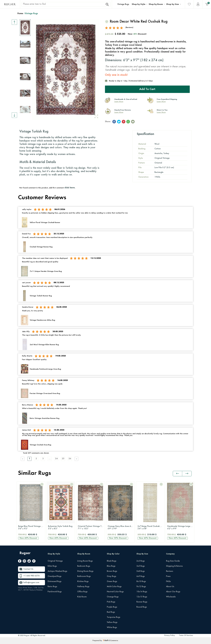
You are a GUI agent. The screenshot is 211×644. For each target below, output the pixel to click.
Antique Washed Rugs (57, 571)
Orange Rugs (113, 597)
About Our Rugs (173, 592)
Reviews (170, 571)
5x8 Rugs (141, 571)
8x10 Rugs (141, 581)
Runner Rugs (142, 602)
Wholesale (171, 597)
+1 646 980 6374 (31, 576)
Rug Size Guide (173, 561)
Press (168, 576)
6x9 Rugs (141, 576)
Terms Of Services (186, 636)
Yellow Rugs (112, 622)
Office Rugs (82, 592)
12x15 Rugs (142, 597)
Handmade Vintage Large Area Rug (181, 528)
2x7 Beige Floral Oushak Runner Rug (151, 528)
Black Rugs (112, 561)
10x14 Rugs (142, 592)
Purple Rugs (112, 607)
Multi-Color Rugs (114, 587)
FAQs (168, 581)
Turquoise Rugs (114, 617)
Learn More (119, 102)
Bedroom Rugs (84, 566)
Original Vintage (55, 561)
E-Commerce (114, 641)
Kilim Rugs (52, 566)
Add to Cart (147, 89)
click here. (70, 188)
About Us (170, 587)
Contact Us (28, 569)
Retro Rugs (52, 587)
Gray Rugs (111, 576)
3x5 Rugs (141, 566)
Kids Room (82, 597)
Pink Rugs (111, 602)
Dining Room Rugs (85, 571)
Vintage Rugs (123, 4)
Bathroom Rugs (84, 576)
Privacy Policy (170, 636)
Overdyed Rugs (54, 576)
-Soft (106, 641)
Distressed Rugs (54, 581)
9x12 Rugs (141, 587)
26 (70, 459)
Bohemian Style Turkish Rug (61, 528)
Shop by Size (173, 4)
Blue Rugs (111, 566)
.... (50, 459)
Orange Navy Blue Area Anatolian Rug (121, 528)
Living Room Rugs (85, 561)
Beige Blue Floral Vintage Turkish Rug (32, 528)
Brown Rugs (112, 571)
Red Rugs (111, 612)
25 (63, 459)
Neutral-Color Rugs (115, 592)
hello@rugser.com (31, 583)
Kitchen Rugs (83, 581)
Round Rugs (142, 607)
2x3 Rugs (141, 561)
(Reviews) (129, 28)
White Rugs (112, 627)
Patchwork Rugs (55, 592)
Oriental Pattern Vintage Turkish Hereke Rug (91, 528)
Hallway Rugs (83, 587)
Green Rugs (112, 581)
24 (56, 459)
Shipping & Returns (174, 566)
